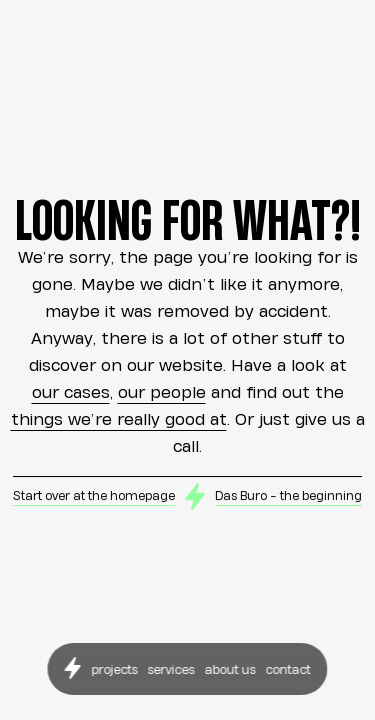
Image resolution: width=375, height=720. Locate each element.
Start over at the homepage (94, 495)
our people (162, 392)
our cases (71, 392)
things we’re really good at (119, 419)
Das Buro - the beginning (288, 495)
